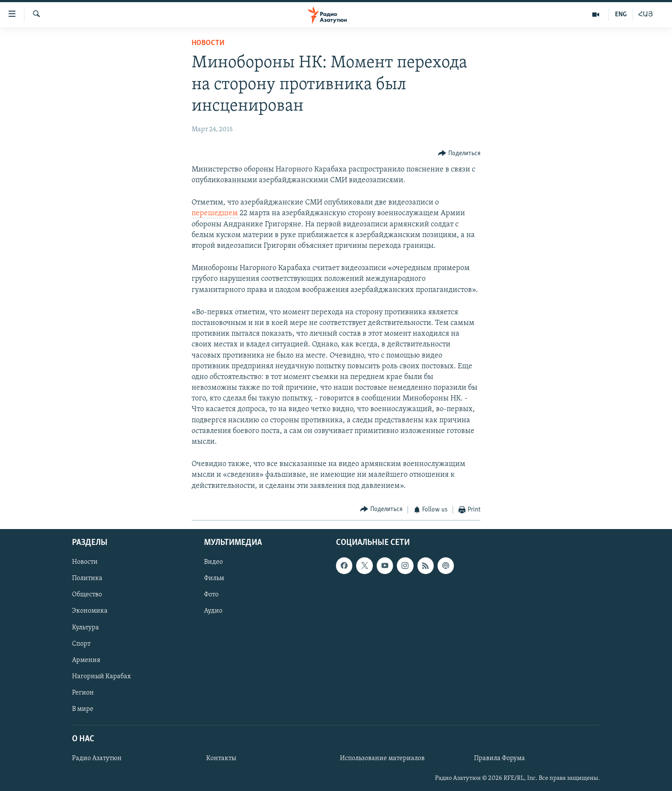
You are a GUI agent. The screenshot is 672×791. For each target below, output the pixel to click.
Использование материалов (382, 759)
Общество (87, 595)
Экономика (90, 611)
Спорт (81, 644)
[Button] (459, 154)
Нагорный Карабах (101, 677)
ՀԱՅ (646, 15)
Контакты (221, 759)
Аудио (213, 611)
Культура (85, 628)
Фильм (214, 579)
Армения (86, 660)
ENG (621, 15)
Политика (87, 579)
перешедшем (216, 213)
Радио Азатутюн (97, 759)
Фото (211, 595)
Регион (83, 693)
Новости (208, 43)
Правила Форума (499, 759)
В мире (83, 709)
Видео (213, 562)
